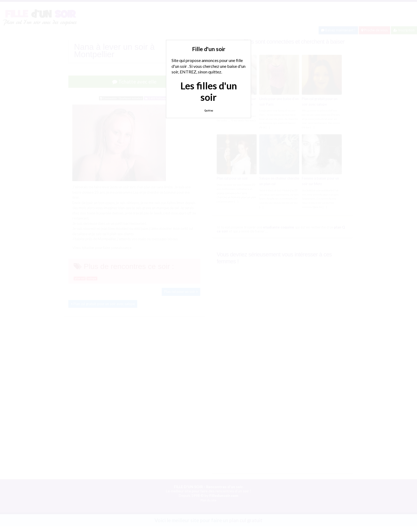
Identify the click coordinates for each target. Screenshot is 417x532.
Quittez (209, 111)
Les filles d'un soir (209, 91)
